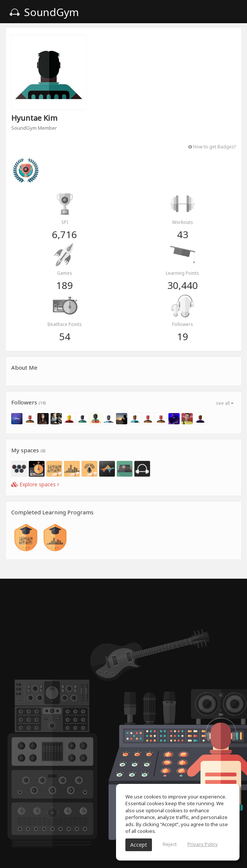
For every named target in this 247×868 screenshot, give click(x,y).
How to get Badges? (212, 147)
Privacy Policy (203, 844)
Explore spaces (35, 484)
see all (225, 403)
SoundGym (44, 12)
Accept (139, 845)
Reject (170, 844)
